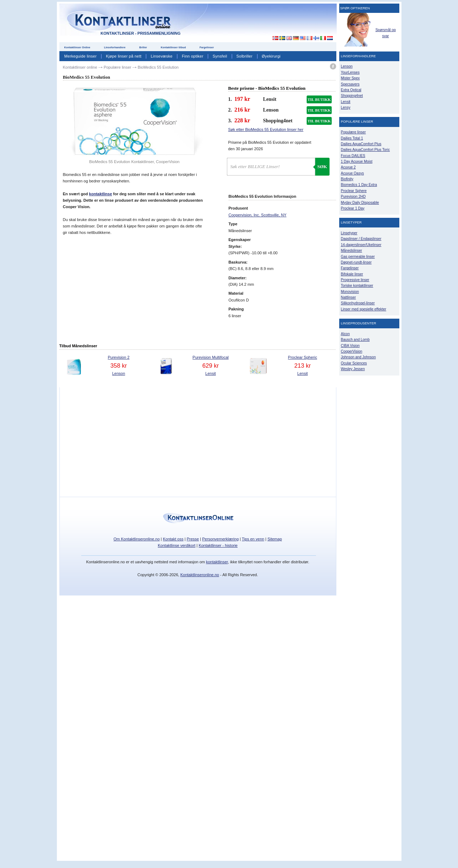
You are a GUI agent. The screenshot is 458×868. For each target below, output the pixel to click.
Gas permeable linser (358, 257)
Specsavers (350, 84)
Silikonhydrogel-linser (358, 303)
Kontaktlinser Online (77, 47)
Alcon (345, 334)
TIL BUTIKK (319, 99)
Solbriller (245, 56)
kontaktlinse (101, 194)
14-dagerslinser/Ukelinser (361, 245)
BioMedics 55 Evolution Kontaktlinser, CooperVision (134, 162)
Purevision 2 (119, 357)
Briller (143, 47)
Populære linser (354, 132)
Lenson (118, 373)
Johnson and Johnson (359, 357)
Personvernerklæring (220, 539)
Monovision (350, 292)
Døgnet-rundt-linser (356, 262)
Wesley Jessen (353, 369)
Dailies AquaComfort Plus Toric (366, 150)
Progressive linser (355, 280)
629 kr (211, 366)
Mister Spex (350, 78)
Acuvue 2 (349, 167)
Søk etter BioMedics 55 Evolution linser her (266, 129)
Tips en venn (253, 539)
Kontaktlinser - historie (218, 545)
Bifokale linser (352, 274)
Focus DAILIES (353, 156)
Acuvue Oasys (352, 173)
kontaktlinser (217, 562)
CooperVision (352, 351)
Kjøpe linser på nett (124, 56)
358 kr (119, 366)
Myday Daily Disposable (360, 203)
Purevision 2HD (353, 197)
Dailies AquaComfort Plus (361, 144)
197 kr (242, 99)
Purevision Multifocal (211, 357)
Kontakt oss (173, 539)
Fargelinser (207, 47)
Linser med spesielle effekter (364, 309)
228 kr (242, 120)
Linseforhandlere (115, 47)
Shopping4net (352, 96)
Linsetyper (349, 233)
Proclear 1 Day (353, 208)
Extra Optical (351, 90)
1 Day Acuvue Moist (357, 161)
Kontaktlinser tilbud (173, 47)
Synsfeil (220, 56)
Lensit (211, 373)
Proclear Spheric (303, 357)
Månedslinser (352, 251)
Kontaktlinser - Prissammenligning (140, 33)
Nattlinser (349, 297)
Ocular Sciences (354, 363)
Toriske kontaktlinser (357, 286)
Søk (322, 166)
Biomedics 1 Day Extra (359, 185)
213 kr (303, 366)
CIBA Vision (350, 346)
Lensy (346, 107)
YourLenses (350, 72)
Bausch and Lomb (355, 340)
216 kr (242, 110)
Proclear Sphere (354, 191)
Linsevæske (162, 56)
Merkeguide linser (81, 56)
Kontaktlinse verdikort (177, 545)
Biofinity (347, 179)
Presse (193, 539)
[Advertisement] (271, 21)
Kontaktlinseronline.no (200, 575)
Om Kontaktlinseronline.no (137, 539)
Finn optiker (193, 56)
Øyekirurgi (271, 56)
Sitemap (274, 539)
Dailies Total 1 (352, 138)
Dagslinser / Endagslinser (361, 239)
